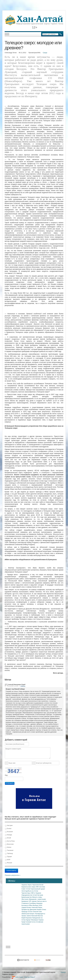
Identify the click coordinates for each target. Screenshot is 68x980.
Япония (9, 863)
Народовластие (27, 895)
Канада (8, 835)
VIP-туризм (33, 901)
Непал (8, 847)
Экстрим (40, 895)
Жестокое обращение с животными (34, 899)
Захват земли (26, 916)
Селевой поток (31, 922)
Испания (9, 832)
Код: (6, 775)
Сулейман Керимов (36, 903)
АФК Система (40, 887)
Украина (25, 885)
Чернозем (36, 885)
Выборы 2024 (38, 905)
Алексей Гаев (37, 912)
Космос (29, 907)
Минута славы (37, 897)
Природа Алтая (27, 912)
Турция (8, 857)
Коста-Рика (10, 841)
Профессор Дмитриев (29, 910)
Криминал (25, 901)
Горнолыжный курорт (38, 889)
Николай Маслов (37, 916)
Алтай (35, 895)
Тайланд (9, 854)
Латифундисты (40, 914)
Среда (45, 53)
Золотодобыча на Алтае (30, 891)
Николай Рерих (37, 907)
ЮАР (8, 860)
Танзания (9, 850)
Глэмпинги (25, 903)
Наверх (63, 972)
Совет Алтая (26, 889)
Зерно (30, 885)
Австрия (9, 826)
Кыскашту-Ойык (27, 905)
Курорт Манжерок (32, 920)
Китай (8, 838)
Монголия (9, 844)
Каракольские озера (29, 887)
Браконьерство (27, 897)
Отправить (10, 783)
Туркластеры (26, 893)
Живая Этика (42, 910)
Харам (24, 907)
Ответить (23, 686)
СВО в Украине (36, 893)
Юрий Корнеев (27, 918)
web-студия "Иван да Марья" (23, 977)
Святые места (42, 901)
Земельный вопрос (28, 914)
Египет (8, 829)
